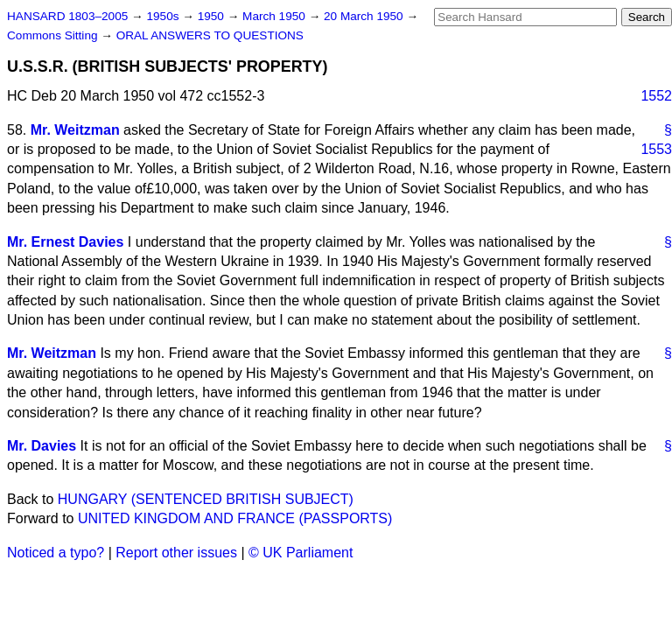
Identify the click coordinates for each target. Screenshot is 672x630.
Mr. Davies (42, 446)
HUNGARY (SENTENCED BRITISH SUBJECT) (206, 499)
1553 (656, 149)
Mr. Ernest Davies (65, 242)
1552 (656, 96)
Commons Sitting (54, 35)
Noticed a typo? (56, 553)
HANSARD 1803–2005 (67, 16)
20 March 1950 (365, 16)
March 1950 (276, 16)
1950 (213, 16)
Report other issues (176, 553)
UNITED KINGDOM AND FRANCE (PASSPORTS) (235, 518)
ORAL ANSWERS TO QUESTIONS (210, 35)
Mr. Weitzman (75, 130)
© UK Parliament (301, 553)
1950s (164, 16)
